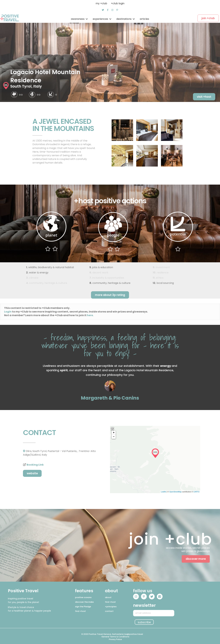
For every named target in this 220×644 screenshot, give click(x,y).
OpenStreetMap (175, 492)
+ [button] (114, 433)
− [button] (114, 437)
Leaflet (163, 492)
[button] (103, 10)
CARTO (196, 492)
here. (90, 315)
